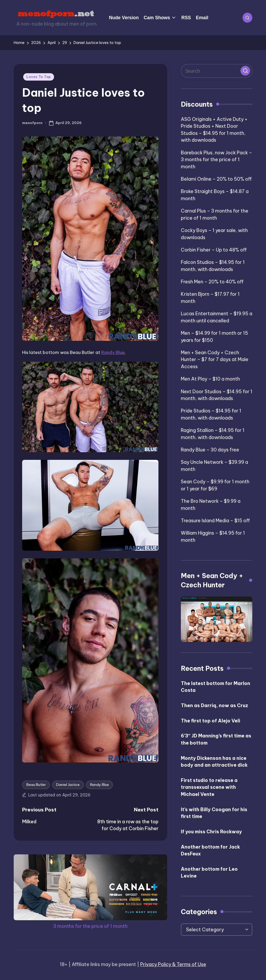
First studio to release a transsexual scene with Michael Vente (209, 787)
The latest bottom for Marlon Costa (216, 687)
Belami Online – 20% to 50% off (216, 179)
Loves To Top (39, 77)
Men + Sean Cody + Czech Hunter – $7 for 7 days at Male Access (215, 360)
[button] (245, 71)
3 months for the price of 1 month (90, 926)
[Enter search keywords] (217, 71)
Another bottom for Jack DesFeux (210, 850)
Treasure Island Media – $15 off (215, 521)
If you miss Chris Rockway (211, 832)
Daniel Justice (68, 785)
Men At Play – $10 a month (210, 379)
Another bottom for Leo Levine (209, 873)
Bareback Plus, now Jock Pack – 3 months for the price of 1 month (216, 160)
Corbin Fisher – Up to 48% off (214, 250)
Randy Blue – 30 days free (210, 450)
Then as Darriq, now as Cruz (214, 705)
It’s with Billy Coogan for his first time (214, 813)
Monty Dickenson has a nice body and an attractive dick (214, 762)
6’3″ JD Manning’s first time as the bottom (216, 739)
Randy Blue (113, 352)
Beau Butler (36, 785)
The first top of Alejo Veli (211, 721)
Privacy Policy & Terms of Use (173, 964)
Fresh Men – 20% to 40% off (212, 282)
